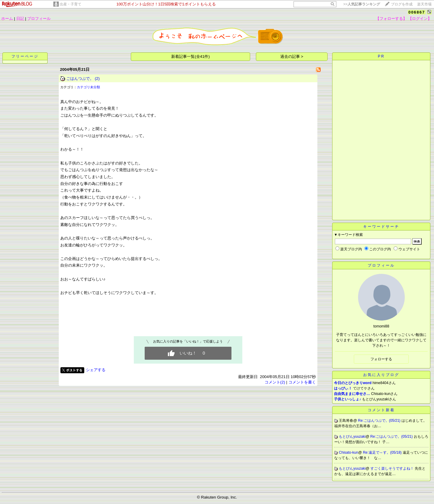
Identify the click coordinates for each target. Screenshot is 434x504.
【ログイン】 (420, 19)
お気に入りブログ (381, 375)
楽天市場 (424, 4)
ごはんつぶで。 (80, 78)
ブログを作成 (402, 4)
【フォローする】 (391, 19)
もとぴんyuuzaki (352, 437)
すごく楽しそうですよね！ (393, 468)
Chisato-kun (348, 452)
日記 (20, 19)
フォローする (381, 359)
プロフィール (39, 19)
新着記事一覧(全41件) (190, 56)
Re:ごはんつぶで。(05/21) (380, 421)
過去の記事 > (292, 56)
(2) (97, 78)
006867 (417, 12)
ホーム (7, 19)
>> (362, 4)
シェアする (96, 370)
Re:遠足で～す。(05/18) (383, 452)
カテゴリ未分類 (88, 87)
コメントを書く (302, 382)
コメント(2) (275, 382)
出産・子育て (71, 4)
